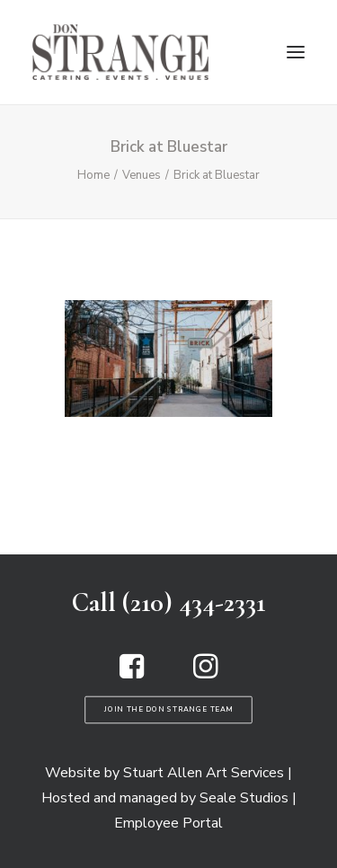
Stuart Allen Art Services (204, 773)
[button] (296, 52)
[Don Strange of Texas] (120, 52)
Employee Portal (168, 823)
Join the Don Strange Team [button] (168, 709)
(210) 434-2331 (194, 602)
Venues (142, 175)
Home (93, 175)
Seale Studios (244, 798)
